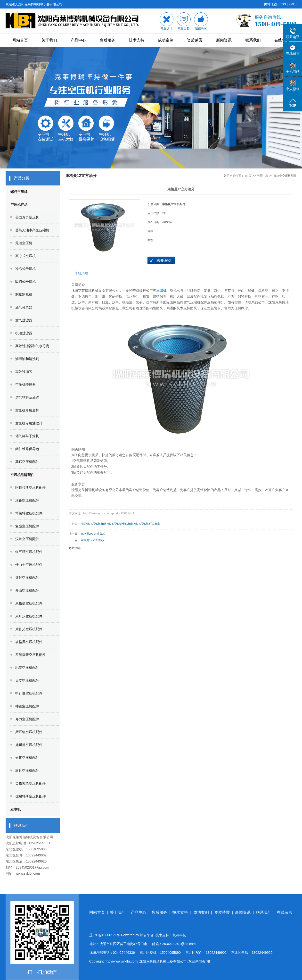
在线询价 (161, 260)
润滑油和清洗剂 (27, 359)
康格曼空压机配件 (29, 603)
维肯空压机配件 (27, 758)
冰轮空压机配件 (27, 500)
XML (292, 4)
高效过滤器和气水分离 (32, 346)
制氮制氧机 (24, 294)
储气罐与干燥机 (27, 436)
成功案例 (166, 40)
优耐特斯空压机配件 (31, 796)
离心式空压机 (25, 256)
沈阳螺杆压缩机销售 (94, 524)
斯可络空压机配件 (29, 732)
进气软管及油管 (27, 397)
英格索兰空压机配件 (31, 783)
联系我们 (253, 40)
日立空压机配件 (27, 680)
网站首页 (20, 40)
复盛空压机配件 (27, 526)
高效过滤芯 (24, 372)
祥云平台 (147, 935)
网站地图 (270, 4)
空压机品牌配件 (22, 475)
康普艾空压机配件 (29, 629)
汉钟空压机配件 (27, 539)
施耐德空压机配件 (29, 745)
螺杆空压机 (19, 192)
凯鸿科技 (179, 935)
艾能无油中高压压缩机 (32, 230)
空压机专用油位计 (29, 423)
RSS (283, 4)
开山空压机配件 (27, 590)
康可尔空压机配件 (29, 616)
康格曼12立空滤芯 (92, 540)
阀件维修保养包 (27, 449)
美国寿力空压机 (27, 217)
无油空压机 (24, 243)
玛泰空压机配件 (27, 668)
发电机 (16, 809)
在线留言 (282, 40)
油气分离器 (24, 307)
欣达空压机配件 (27, 771)
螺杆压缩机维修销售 (121, 524)
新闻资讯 (224, 40)
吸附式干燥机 (25, 282)
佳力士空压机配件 (29, 565)
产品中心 (78, 40)
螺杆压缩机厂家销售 (147, 524)
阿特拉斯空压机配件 (31, 487)
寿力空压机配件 (27, 719)
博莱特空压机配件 (29, 513)
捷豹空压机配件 (27, 578)
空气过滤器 (24, 320)
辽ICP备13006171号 (105, 935)
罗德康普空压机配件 (31, 655)
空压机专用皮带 (27, 410)
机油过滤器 (24, 333)
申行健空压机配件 (29, 693)
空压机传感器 (25, 385)
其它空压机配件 (27, 462)
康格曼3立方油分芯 (93, 534)
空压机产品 (19, 205)
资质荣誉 (195, 40)
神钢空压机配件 (27, 706)
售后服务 (107, 40)
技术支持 (137, 40)
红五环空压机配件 (29, 552)
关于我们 (49, 40)
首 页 (248, 176)
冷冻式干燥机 (25, 269)
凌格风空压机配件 (29, 642)
